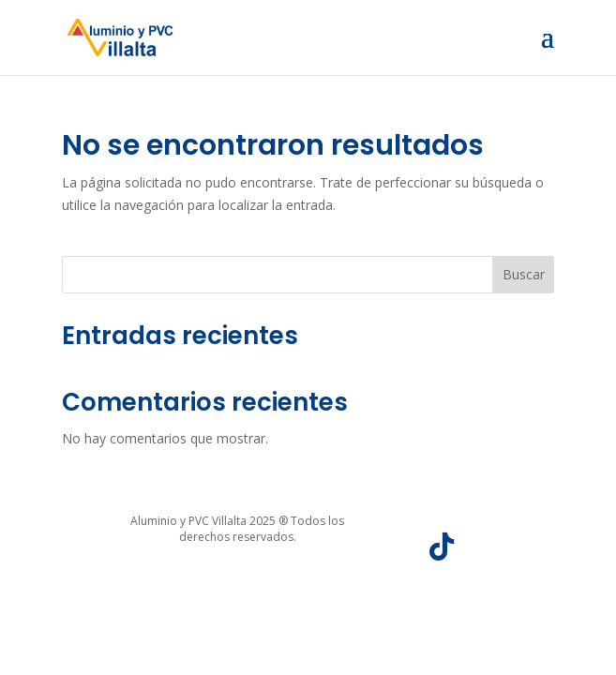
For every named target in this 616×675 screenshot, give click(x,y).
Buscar (524, 274)
